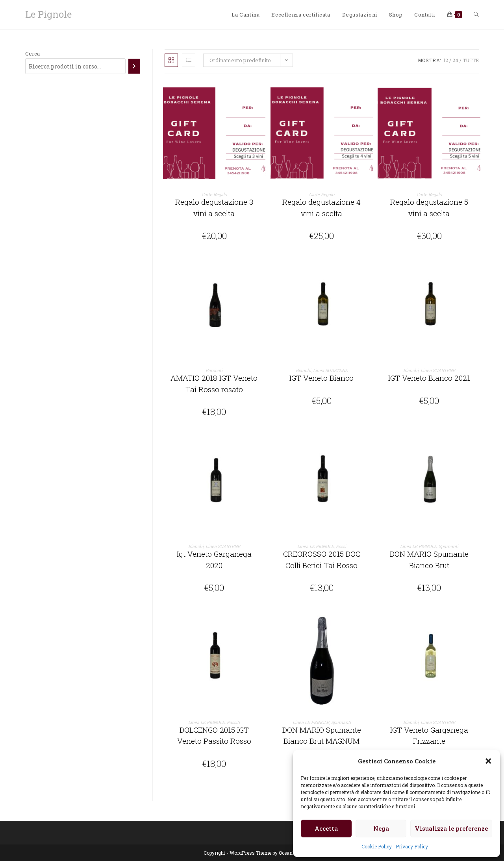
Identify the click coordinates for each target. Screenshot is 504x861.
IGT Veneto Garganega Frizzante (429, 735)
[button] (488, 761)
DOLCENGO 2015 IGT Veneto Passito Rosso (214, 735)
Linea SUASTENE (330, 370)
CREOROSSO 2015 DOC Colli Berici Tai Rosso (322, 559)
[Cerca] (134, 66)
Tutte (471, 60)
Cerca (32, 54)
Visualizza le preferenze (451, 828)
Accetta (326, 828)
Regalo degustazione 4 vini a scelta (321, 207)
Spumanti (448, 546)
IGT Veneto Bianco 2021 (429, 378)
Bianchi (303, 370)
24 (455, 60)
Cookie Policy (377, 846)
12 (446, 60)
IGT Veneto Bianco (321, 378)
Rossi (341, 546)
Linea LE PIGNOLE (316, 546)
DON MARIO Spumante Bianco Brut (429, 559)
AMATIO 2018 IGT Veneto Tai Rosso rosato (214, 383)
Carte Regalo (214, 194)
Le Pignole (48, 14)
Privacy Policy (412, 846)
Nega (381, 828)
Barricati (214, 370)
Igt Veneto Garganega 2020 (214, 559)
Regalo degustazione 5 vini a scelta (429, 207)
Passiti (233, 722)
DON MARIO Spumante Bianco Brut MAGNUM (322, 735)
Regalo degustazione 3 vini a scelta (214, 207)
